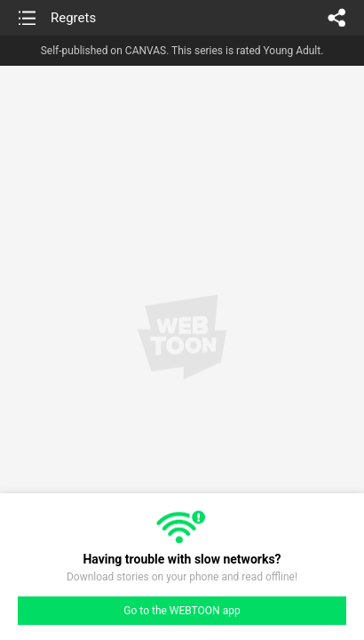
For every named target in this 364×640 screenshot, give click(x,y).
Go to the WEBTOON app (182, 611)
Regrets (73, 18)
